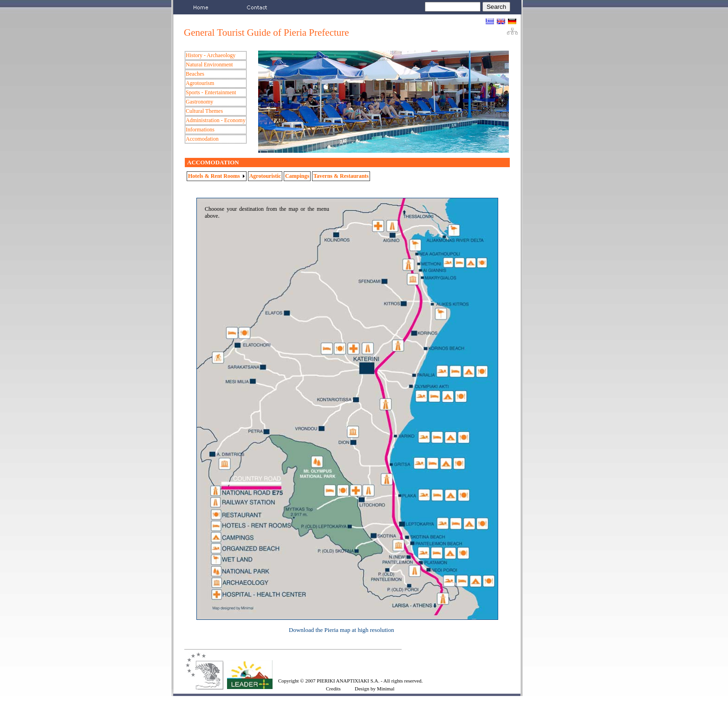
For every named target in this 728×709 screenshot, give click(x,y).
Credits (333, 689)
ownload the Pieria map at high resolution (343, 630)
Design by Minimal (375, 689)
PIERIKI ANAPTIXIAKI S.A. (348, 681)
